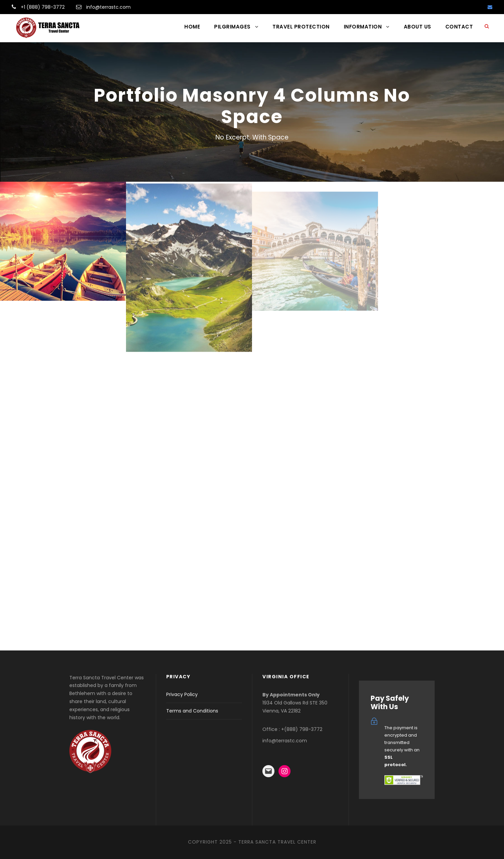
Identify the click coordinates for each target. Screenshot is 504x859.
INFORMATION (363, 27)
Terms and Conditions (192, 711)
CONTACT (459, 27)
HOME (192, 27)
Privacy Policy (182, 694)
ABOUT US (418, 27)
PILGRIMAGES (232, 27)
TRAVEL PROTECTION (301, 27)
